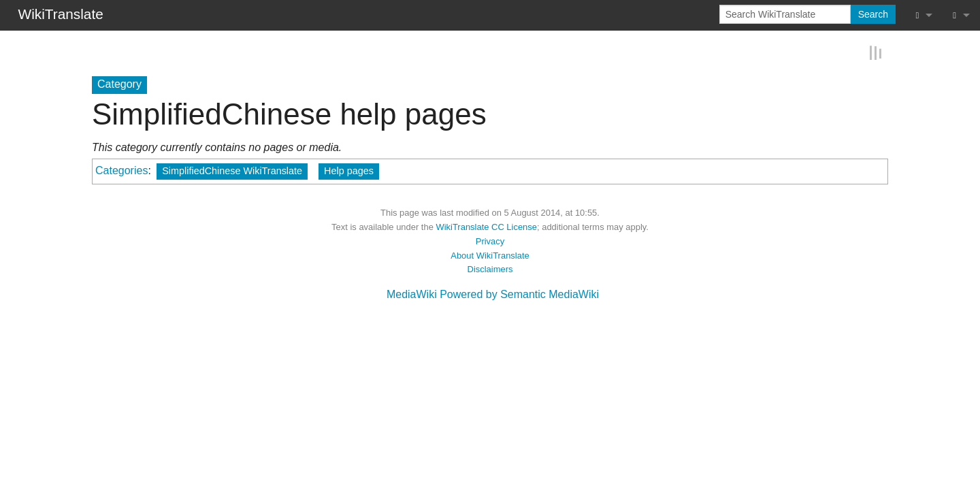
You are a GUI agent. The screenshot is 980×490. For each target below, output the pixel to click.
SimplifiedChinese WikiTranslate (232, 170)
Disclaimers (490, 268)
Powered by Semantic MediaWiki (519, 294)
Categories (121, 170)
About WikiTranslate (490, 254)
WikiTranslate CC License (486, 226)
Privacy (490, 241)
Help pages (349, 170)
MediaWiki (412, 294)
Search (873, 14)
